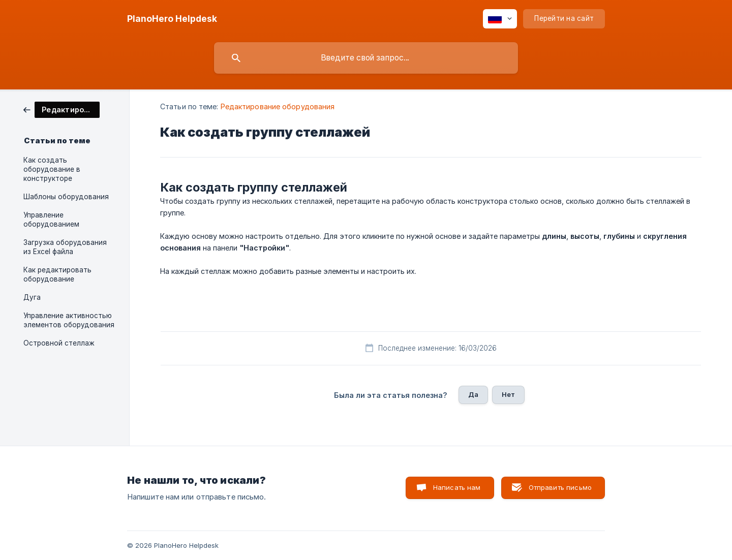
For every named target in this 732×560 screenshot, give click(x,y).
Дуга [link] (32, 297)
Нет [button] (508, 394)
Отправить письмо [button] (560, 487)
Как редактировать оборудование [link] (57, 274)
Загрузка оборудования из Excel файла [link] (65, 247)
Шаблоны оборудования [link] (66, 197)
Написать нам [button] (457, 487)
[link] (62, 109)
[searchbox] (366, 58)
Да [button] (473, 394)
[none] (172, 19)
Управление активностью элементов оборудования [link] (69, 320)
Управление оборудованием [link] (51, 220)
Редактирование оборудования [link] (278, 106)
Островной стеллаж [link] (59, 343)
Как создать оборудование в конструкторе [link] (52, 169)
